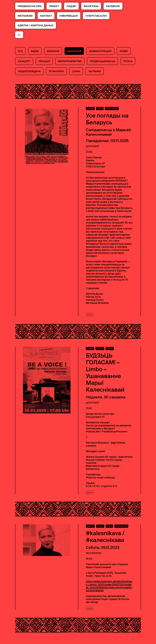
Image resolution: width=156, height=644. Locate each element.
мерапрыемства (70, 61)
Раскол (90, 318)
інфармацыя (69, 16)
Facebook (113, 6)
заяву (124, 51)
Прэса (128, 61)
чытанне (95, 71)
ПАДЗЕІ (71, 6)
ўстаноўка (56, 71)
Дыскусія (74, 51)
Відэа (35, 51)
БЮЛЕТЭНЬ (91, 6)
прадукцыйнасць (103, 61)
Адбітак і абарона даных (36, 25)
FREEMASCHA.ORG (30, 6)
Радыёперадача (29, 71)
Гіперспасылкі (96, 16)
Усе (20, 51)
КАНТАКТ (46, 16)
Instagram (25, 16)
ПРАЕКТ (54, 6)
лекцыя (44, 61)
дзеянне (53, 51)
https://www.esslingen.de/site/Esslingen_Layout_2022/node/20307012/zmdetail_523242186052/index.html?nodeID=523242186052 (109, 589)
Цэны (76, 71)
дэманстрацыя (100, 51)
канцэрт (24, 61)
